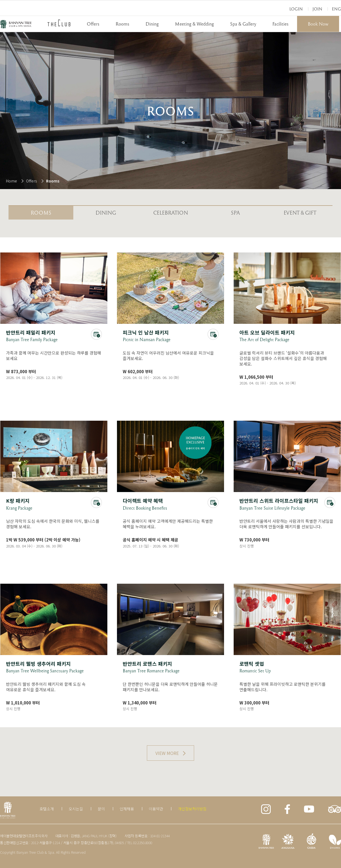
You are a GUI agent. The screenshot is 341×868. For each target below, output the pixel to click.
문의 (101, 809)
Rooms (122, 24)
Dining (152, 24)
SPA (235, 213)
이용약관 (156, 809)
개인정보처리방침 (192, 809)
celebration (171, 213)
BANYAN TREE (16, 24)
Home (11, 181)
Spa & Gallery (243, 24)
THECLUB (59, 23)
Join (317, 9)
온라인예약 (213, 502)
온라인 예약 (96, 334)
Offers (93, 24)
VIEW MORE (167, 753)
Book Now (318, 24)
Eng (336, 9)
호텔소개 (47, 809)
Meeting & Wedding (194, 24)
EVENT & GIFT (300, 213)
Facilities (280, 24)
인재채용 (127, 809)
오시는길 (76, 809)
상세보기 (54, 317)
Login (296, 9)
